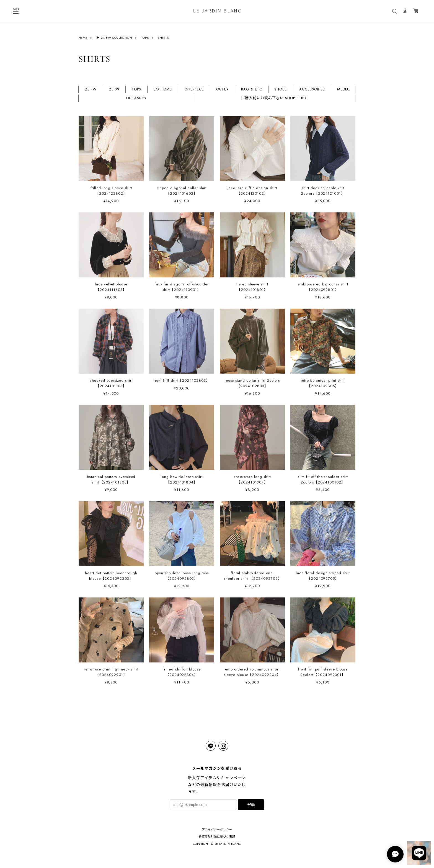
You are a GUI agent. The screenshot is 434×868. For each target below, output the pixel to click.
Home (83, 39)
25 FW (91, 92)
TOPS (145, 39)
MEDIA (343, 92)
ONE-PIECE (194, 92)
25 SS (114, 92)
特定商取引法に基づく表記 (217, 837)
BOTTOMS (163, 92)
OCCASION (136, 101)
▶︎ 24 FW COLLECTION (114, 39)
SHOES (281, 92)
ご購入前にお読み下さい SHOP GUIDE (274, 101)
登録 (251, 805)
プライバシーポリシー (217, 829)
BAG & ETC (252, 92)
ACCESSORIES (312, 92)
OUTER (222, 92)
